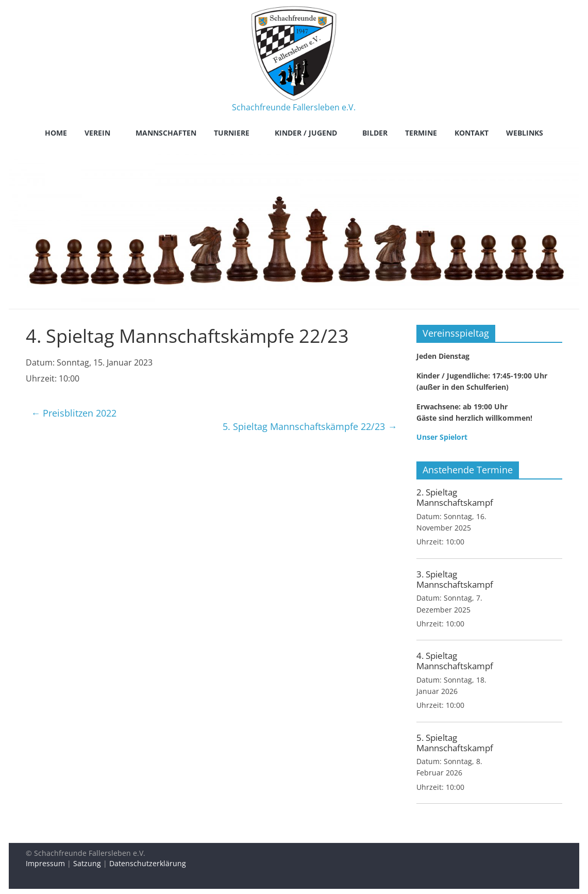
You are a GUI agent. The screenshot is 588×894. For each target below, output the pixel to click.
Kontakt (472, 133)
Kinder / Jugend (306, 133)
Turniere (232, 133)
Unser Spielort (442, 437)
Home (56, 133)
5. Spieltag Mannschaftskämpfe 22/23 (310, 426)
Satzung (87, 863)
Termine (421, 133)
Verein (97, 133)
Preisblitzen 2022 (74, 413)
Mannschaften (166, 133)
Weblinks (525, 133)
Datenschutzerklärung (148, 863)
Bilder (375, 133)
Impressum (45, 863)
